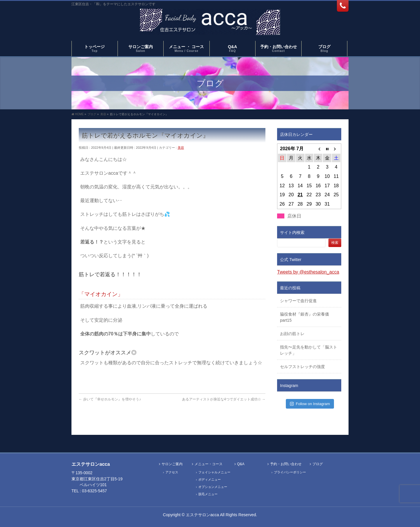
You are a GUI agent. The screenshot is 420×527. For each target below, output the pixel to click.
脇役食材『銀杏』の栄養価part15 (304, 317)
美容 (181, 148)
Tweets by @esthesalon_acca (308, 272)
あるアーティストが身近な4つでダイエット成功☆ (224, 399)
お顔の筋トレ (292, 334)
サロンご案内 (172, 464)
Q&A (241, 464)
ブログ (318, 464)
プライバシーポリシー (290, 472)
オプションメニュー (213, 487)
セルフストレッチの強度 (302, 367)
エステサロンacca (202, 515)
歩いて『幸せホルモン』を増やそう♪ (110, 399)
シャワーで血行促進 (298, 301)
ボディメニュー (210, 479)
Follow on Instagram (310, 404)
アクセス (172, 472)
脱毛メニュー (208, 494)
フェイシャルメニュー (214, 472)
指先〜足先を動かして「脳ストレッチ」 (309, 350)
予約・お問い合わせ (286, 464)
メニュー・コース (209, 464)
